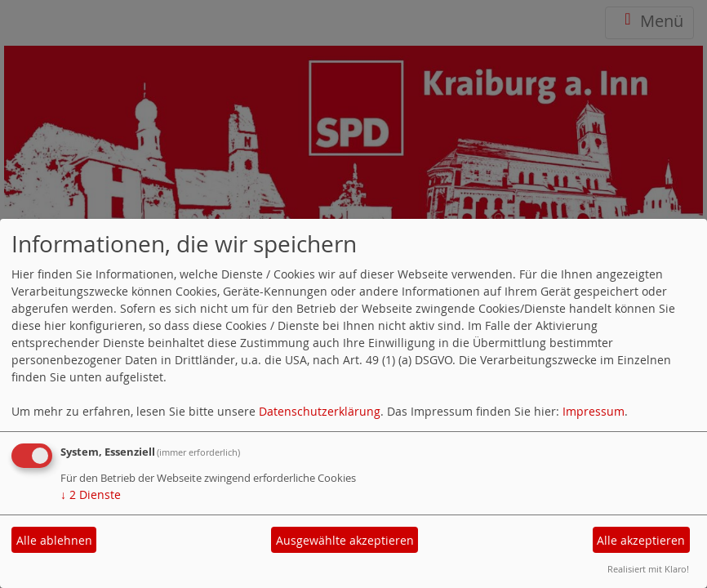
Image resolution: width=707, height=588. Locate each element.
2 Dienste (91, 494)
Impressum (594, 411)
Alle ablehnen (54, 540)
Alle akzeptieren (641, 540)
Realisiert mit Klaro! (648, 569)
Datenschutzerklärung (320, 411)
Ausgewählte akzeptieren (345, 540)
